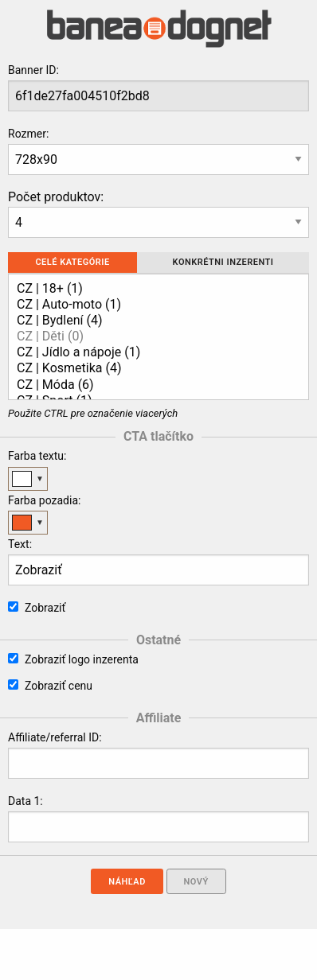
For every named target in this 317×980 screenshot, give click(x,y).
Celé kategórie (72, 262)
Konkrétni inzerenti (223, 262)
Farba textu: (37, 456)
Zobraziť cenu (50, 686)
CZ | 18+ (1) (152, 289)
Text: (20, 544)
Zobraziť (37, 608)
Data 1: (25, 801)
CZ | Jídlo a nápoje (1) (152, 352)
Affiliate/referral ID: (55, 737)
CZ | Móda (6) (152, 385)
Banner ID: (33, 70)
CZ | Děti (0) (152, 336)
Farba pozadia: (44, 500)
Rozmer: (28, 134)
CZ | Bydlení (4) (152, 321)
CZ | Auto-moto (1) (152, 305)
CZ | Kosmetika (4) (152, 368)
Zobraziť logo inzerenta (73, 659)
